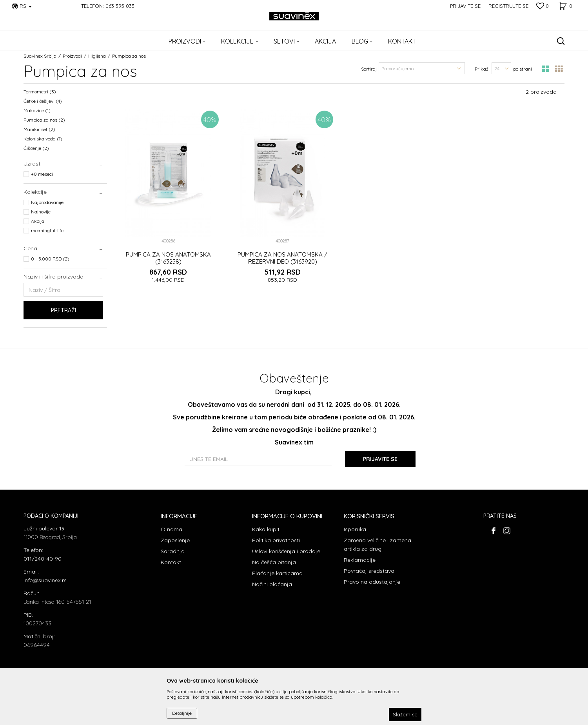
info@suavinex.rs (45, 580)
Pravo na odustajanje (372, 582)
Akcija (38, 221)
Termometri (40, 92)
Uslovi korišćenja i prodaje (286, 551)
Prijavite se (380, 459)
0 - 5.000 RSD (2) (50, 259)
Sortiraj (369, 69)
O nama (171, 529)
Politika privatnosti (276, 540)
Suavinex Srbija (40, 56)
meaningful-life (47, 230)
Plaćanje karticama (277, 573)
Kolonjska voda (43, 139)
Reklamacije (360, 560)
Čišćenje (36, 148)
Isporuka (355, 529)
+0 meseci (42, 174)
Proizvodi (72, 56)
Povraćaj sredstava (369, 571)
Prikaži (482, 69)
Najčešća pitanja (274, 562)
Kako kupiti (266, 529)
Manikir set (39, 129)
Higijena (97, 56)
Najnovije (41, 212)
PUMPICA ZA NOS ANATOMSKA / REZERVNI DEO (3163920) (282, 258)
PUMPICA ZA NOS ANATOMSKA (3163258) (168, 258)
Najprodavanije (47, 202)
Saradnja (173, 551)
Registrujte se (508, 6)
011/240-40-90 (43, 559)
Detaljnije (182, 713)
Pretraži (64, 310)
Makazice (37, 110)
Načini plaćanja (272, 584)
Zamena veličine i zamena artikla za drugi (377, 545)
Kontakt (171, 562)
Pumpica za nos (44, 120)
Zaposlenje (175, 540)
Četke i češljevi (43, 101)
